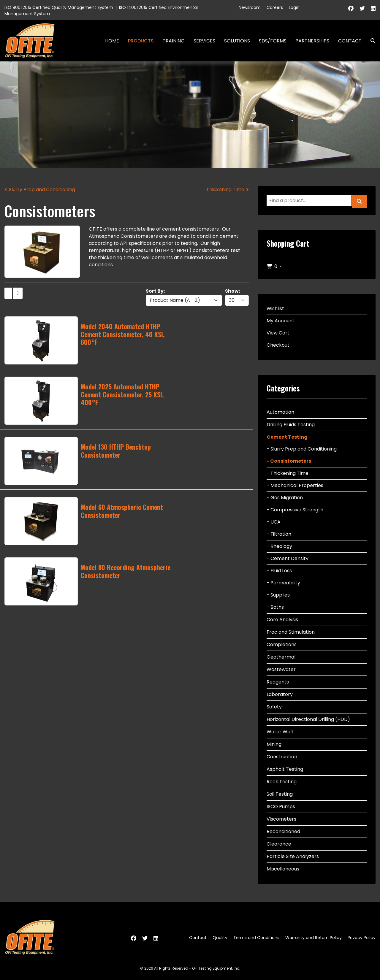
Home (112, 41)
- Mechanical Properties (295, 485)
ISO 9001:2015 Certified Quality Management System (59, 7)
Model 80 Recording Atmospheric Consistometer (126, 571)
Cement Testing (287, 437)
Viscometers (281, 819)
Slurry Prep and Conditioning (42, 190)
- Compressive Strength (295, 510)
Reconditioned (283, 831)
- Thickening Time (288, 473)
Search (370, 41)
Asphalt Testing (285, 769)
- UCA (274, 522)
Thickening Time (225, 190)
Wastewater (281, 669)
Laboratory (280, 694)
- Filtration (279, 534)
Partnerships (312, 41)
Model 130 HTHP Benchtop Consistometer (116, 451)
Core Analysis (282, 620)
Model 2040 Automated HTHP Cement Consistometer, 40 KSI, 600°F (123, 334)
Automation (280, 412)
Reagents (278, 682)
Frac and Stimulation (291, 632)
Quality (220, 938)
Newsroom (250, 7)
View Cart (278, 333)
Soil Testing (280, 794)
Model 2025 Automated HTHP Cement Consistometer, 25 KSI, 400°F (122, 394)
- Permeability (283, 583)
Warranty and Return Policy (313, 938)
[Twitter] (362, 8)
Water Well (280, 732)
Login (294, 7)
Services (204, 41)
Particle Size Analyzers (293, 856)
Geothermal (281, 657)
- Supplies (278, 595)
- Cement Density (288, 558)
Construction (282, 757)
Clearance (279, 844)
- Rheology (279, 546)
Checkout (278, 345)
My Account (281, 321)
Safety (274, 707)
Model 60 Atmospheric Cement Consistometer (122, 511)
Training (174, 41)
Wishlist (275, 309)
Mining (274, 744)
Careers (275, 7)
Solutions (237, 41)
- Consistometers (289, 461)
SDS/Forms (273, 41)
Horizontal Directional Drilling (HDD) (308, 719)
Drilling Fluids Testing (291, 425)
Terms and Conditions (256, 938)
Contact (350, 41)
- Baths (275, 607)
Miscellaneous (283, 869)
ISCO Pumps (281, 807)
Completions (282, 644)
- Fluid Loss (279, 571)
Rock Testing (282, 782)
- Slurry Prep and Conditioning (302, 449)
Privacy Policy (362, 938)
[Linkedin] (373, 8)
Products (141, 41)
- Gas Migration (285, 498)
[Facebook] (351, 8)
